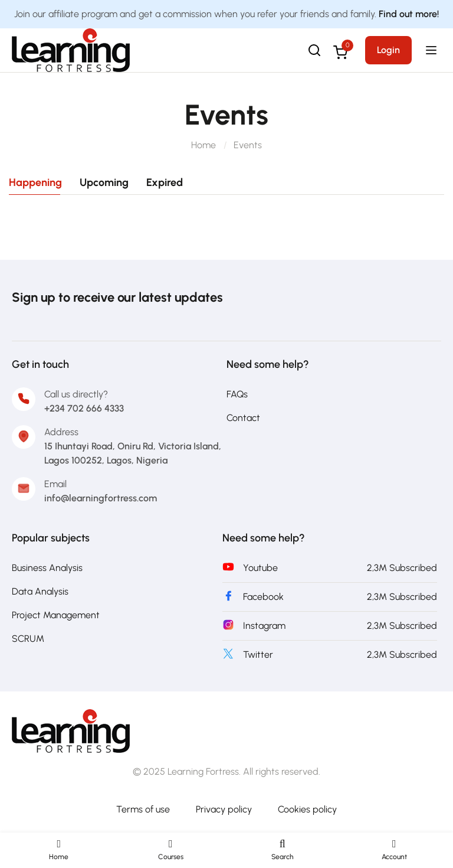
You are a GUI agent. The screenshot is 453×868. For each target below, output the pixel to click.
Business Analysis (47, 568)
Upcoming (104, 182)
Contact (243, 418)
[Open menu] (433, 50)
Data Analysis (40, 591)
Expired (165, 182)
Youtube (260, 568)
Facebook (263, 597)
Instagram (264, 626)
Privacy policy (224, 809)
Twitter (258, 655)
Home (203, 145)
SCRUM (28, 639)
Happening (35, 182)
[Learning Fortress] (71, 730)
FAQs (237, 394)
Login (388, 50)
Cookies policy (307, 809)
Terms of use (143, 809)
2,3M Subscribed (402, 568)
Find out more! (409, 14)
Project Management (56, 615)
